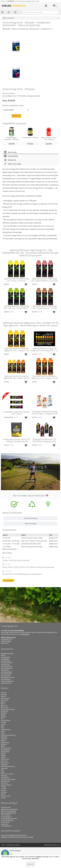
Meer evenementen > (10, 549)
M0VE (3, 746)
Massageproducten (8, 678)
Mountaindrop (6, 748)
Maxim (3, 741)
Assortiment (7, 649)
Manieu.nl (57, 845)
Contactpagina (6, 817)
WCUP (3, 794)
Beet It (3, 702)
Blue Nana (5, 707)
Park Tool (4, 761)
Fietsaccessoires (7, 663)
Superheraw (5, 781)
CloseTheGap (6, 720)
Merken (5, 688)
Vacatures (4, 824)
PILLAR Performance (8, 766)
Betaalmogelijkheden (8, 813)
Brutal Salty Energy (8, 709)
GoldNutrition (6, 730)
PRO (2, 770)
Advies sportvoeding (31, 518)
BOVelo (3, 717)
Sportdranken (34, 29)
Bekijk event (53, 538)
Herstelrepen (6, 676)
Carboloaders (6, 657)
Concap (4, 722)
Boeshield (4, 711)
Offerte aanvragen (31, 524)
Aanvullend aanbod (11, 831)
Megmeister (5, 743)
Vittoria (3, 791)
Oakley (3, 755)
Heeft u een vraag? (13, 164)
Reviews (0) (10, 160)
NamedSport (5, 750)
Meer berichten (8, 580)
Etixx (3, 726)
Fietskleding (5, 665)
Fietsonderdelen (7, 668)
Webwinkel (6, 29)
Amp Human (5, 698)
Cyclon (3, 724)
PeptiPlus (4, 765)
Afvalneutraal (6, 807)
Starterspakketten (7, 681)
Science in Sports (7, 774)
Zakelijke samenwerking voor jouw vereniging (17, 837)
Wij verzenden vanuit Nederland (30, 496)
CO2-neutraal (6, 815)
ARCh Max (5, 700)
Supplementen (6, 683)
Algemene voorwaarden (9, 809)
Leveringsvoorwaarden (9, 819)
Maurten (4, 739)
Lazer (3, 733)
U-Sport (4, 789)
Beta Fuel (4, 706)
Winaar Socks (6, 796)
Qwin (3, 772)
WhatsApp (25, 634)
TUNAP (3, 787)
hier (7, 632)
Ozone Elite (5, 759)
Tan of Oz (4, 783)
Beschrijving (10, 152)
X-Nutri (3, 798)
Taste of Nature (6, 785)
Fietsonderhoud (7, 666)
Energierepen (6, 661)
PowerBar (4, 768)
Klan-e (3, 731)
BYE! (2, 719)
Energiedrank (46, 29)
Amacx (3, 696)
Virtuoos (4, 792)
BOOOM (4, 713)
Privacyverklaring (7, 820)
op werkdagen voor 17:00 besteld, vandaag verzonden (22, 96)
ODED (3, 757)
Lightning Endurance (8, 735)
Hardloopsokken (7, 672)
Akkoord (30, 864)
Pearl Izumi (5, 763)
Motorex (4, 744)
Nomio (3, 754)
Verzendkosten (6, 826)
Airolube (4, 695)
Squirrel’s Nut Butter (8, 779)
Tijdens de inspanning (20, 29)
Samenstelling (11, 156)
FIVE (2, 728)
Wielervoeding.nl (9, 803)
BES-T (3, 704)
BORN (3, 715)
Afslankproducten (7, 654)
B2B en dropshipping (8, 811)
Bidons (3, 655)
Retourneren (5, 822)
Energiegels (5, 659)
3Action (4, 693)
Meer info (31, 481)
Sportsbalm (5, 778)
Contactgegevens (10, 626)
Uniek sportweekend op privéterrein (14, 835)
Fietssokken (5, 670)
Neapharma (5, 752)
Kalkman (4, 737)
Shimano (4, 776)
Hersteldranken (6, 674)
